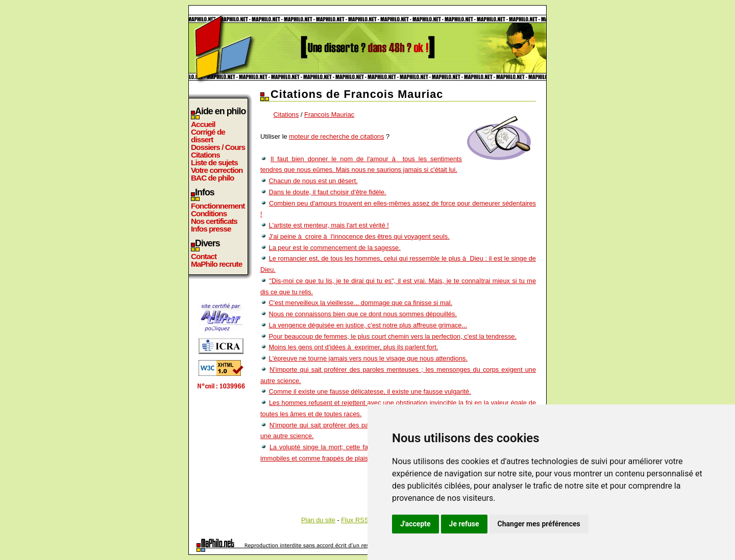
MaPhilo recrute (216, 264)
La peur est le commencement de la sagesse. (335, 248)
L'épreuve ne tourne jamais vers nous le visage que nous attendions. (368, 358)
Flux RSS (355, 520)
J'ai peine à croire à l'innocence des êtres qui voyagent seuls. (359, 236)
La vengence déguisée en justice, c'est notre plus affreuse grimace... (368, 325)
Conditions (209, 213)
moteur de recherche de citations (336, 136)
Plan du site (318, 520)
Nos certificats (214, 221)
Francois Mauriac (329, 114)
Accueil (203, 124)
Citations (205, 155)
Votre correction (217, 170)
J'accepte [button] (415, 524)
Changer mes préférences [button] (539, 524)
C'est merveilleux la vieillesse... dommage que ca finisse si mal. (361, 303)
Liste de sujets (214, 162)
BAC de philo (212, 178)
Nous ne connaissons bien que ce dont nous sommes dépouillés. (363, 314)
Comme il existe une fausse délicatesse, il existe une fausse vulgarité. (370, 391)
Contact (204, 256)
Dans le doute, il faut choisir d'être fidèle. (328, 192)
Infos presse (211, 229)
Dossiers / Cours (218, 147)
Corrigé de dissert (208, 136)
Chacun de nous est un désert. (313, 181)
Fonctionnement (218, 206)
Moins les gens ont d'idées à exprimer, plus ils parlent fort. (354, 347)
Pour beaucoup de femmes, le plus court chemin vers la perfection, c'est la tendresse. (393, 336)
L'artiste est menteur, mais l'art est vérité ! (329, 225)
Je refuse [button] (464, 524)
